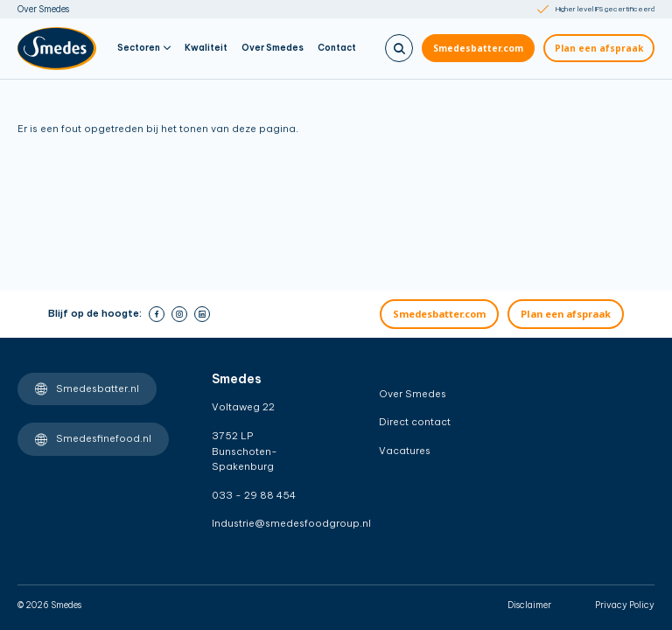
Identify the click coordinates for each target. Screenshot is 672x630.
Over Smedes (43, 9)
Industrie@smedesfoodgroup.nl (266, 523)
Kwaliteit (206, 48)
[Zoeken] (399, 48)
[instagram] (179, 314)
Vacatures (405, 451)
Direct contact (415, 422)
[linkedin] (202, 314)
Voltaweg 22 (243, 407)
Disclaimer (529, 605)
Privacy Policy (625, 605)
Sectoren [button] (144, 48)
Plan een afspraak (599, 48)
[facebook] (157, 314)
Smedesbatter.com (478, 48)
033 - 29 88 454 (254, 495)
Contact (337, 48)
